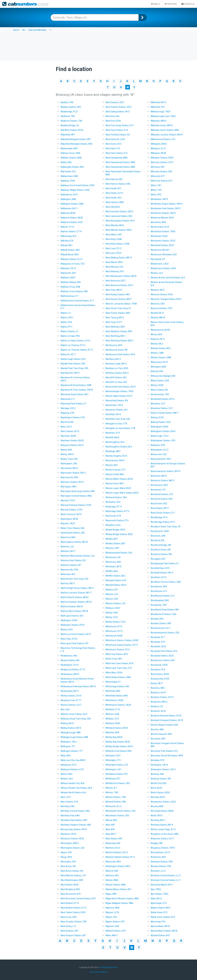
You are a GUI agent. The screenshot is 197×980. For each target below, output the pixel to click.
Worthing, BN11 (158, 820)
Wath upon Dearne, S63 (72, 616)
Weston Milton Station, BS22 (119, 479)
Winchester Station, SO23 (163, 241)
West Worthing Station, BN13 (119, 341)
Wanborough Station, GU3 (73, 359)
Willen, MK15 (112, 935)
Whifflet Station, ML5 (115, 576)
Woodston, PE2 (158, 670)
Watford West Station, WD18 (74, 611)
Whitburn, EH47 (113, 608)
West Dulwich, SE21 (115, 102)
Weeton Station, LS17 (71, 705)
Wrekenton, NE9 (158, 857)
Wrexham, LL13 (158, 871)
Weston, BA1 (112, 465)
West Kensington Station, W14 (120, 221)
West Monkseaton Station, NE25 (121, 276)
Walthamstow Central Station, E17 (77, 301)
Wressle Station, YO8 (161, 866)
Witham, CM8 (157, 353)
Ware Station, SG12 (70, 431)
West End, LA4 (112, 116)
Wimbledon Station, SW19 (163, 213)
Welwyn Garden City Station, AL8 (76, 788)
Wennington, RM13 (70, 843)
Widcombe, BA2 (113, 862)
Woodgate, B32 (158, 559)
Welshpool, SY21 (69, 765)
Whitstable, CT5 (113, 760)
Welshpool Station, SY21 (72, 769)
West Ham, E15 (113, 148)
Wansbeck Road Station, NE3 (74, 394)
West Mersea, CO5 (114, 267)
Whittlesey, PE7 (113, 779)
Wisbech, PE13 (158, 339)
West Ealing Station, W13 (117, 112)
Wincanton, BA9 (158, 222)
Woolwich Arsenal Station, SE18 (166, 716)
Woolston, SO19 (158, 693)
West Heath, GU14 (114, 193)
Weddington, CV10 (69, 665)
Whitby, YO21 (112, 617)
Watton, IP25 (67, 630)
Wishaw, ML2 (157, 344)
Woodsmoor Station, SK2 (163, 660)
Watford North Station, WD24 (74, 597)
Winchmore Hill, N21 (160, 250)
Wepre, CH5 (66, 852)
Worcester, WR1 (158, 739)
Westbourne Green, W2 (117, 350)
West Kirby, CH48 (114, 239)
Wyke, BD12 (156, 899)
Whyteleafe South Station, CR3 (120, 811)
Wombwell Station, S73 (162, 494)
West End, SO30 (113, 121)
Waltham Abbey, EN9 (71, 282)
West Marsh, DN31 (114, 262)
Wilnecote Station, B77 (161, 181)
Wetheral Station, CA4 (116, 497)
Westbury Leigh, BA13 (116, 364)
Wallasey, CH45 (68, 181)
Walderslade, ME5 (69, 148)
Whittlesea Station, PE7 (117, 774)
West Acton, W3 (68, 866)
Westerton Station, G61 (117, 410)
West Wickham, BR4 (115, 327)
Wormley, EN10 (158, 797)
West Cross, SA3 (68, 917)
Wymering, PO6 (158, 922)
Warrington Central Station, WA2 (76, 496)
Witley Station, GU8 (160, 381)
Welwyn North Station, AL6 (73, 792)
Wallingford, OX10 (69, 195)
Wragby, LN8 (156, 843)
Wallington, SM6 (68, 199)
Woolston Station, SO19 (162, 697)
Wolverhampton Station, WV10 (165, 471)
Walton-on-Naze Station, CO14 (75, 341)
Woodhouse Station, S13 (162, 596)
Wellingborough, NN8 (70, 733)
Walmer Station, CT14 (71, 231)
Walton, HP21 (67, 318)
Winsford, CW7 (158, 304)
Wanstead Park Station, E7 (73, 404)
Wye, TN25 (156, 889)
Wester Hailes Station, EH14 (119, 396)
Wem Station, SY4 (69, 802)
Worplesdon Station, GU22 (163, 802)
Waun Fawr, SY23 (69, 639)
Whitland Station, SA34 (117, 728)
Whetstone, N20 (113, 562)
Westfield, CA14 (113, 414)
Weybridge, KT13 (114, 507)
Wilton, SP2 (156, 195)
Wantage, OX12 (68, 408)
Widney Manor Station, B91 (119, 889)
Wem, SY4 (65, 797)
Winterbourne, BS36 (160, 330)
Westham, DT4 (113, 433)
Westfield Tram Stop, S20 (118, 419)
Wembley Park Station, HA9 (74, 820)
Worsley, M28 (157, 806)
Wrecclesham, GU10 (160, 852)
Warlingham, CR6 (69, 464)
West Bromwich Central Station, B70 (78, 899)
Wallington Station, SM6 (72, 204)
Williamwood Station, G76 (163, 139)
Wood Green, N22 (159, 504)
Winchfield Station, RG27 (162, 245)
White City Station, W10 (117, 654)
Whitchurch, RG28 (114, 636)
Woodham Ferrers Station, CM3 (166, 582)
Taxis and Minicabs (37, 30)
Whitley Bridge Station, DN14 (119, 746)
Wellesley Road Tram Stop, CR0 (76, 719)
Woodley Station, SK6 (161, 623)
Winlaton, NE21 (158, 290)
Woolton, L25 (157, 706)
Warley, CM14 (67, 454)
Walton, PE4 (66, 322)
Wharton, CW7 (112, 548)
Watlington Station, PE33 (72, 625)
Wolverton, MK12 (159, 476)
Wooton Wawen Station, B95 (164, 725)
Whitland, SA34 (113, 723)
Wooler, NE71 (157, 683)
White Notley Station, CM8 (118, 677)
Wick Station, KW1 (114, 839)
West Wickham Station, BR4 (119, 331)
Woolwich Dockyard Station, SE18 (167, 720)
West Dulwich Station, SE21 (119, 107)
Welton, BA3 (66, 774)
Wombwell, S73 (158, 490)
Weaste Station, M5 (70, 660)
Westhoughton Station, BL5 (119, 447)
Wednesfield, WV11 (70, 691)
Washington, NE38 (69, 519)
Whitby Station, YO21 (116, 622)
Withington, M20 (158, 367)
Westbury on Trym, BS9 (117, 368)
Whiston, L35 (112, 594)
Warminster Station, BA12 (73, 473)
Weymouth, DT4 (113, 516)
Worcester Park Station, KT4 (164, 751)
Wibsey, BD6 (111, 820)
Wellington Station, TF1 (72, 751)
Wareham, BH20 (68, 436)
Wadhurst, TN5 (68, 116)
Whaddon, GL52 (113, 525)
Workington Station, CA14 (163, 769)
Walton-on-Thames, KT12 (73, 345)
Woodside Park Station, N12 (164, 651)
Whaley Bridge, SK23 (115, 530)
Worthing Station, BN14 (162, 825)
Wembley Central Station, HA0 (75, 811)
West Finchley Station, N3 (118, 135)
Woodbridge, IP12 (159, 517)
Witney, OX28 (157, 385)
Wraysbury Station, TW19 (163, 848)
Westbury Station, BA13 (117, 373)
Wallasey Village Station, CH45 (75, 190)
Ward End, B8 (67, 422)
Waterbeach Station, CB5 (73, 533)
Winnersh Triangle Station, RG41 (166, 299)
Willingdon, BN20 (159, 144)
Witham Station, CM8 (161, 358)
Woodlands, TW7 (159, 605)
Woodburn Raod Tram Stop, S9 (165, 527)
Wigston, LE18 (112, 912)
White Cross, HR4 (114, 659)
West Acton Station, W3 (72, 871)
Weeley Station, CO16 (71, 696)
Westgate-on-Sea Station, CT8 (120, 428)
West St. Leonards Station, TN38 (121, 304)
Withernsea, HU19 (159, 362)
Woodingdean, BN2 (160, 600)
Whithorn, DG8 (112, 714)
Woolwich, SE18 (158, 711)
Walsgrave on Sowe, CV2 (72, 264)
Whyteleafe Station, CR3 (117, 816)
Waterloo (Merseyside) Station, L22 (77, 556)
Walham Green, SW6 (70, 153)
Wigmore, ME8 (112, 908)
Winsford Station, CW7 (161, 308)
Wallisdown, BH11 (69, 208)
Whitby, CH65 (112, 613)
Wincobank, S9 (158, 259)
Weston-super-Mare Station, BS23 (122, 493)
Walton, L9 (65, 313)
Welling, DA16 (67, 723)
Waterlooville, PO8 (69, 570)
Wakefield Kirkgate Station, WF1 (76, 139)
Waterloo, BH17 (68, 551)
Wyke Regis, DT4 (159, 903)
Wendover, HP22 (68, 834)
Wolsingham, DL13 (159, 450)
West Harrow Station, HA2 (118, 184)
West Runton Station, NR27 (119, 299)
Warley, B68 (66, 450)
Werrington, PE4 (68, 862)
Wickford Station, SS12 (117, 852)
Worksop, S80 (157, 774)
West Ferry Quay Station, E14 (119, 125)
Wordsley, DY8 (157, 760)
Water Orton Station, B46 (73, 528)
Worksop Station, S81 (161, 779)
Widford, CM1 (112, 871)
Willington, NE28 (158, 153)
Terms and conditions (99, 971)
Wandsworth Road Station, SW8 (76, 385)
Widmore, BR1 (112, 875)
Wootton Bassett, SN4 (161, 734)
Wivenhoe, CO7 (158, 404)
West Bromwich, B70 (70, 894)
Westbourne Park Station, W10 (120, 354)
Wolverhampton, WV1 (161, 459)
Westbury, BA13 (113, 359)
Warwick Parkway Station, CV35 (76, 505)
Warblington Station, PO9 (73, 417)
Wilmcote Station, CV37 (162, 162)
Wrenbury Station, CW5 (162, 862)
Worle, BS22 (156, 788)
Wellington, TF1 (68, 746)
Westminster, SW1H (115, 460)
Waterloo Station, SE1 (71, 565)
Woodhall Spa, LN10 (160, 568)
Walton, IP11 (66, 327)
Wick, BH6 (110, 829)
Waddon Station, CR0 (71, 107)
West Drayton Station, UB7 (73, 935)
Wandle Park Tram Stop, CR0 (74, 368)
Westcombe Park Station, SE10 (121, 387)
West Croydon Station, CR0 (73, 922)
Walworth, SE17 (68, 354)
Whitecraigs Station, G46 (117, 686)
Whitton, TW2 (112, 792)
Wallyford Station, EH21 (72, 222)
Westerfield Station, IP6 (117, 401)
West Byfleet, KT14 (70, 903)
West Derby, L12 (68, 926)
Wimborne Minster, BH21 (162, 218)
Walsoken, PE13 (68, 268)
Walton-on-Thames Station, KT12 (77, 350)
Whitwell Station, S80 (116, 802)
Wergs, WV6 (66, 857)
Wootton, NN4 (157, 729)
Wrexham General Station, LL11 (166, 880)
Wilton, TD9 (156, 190)
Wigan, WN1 (111, 894)
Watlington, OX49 (69, 620)
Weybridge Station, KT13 (117, 511)
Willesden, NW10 (158, 121)
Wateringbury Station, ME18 (74, 542)
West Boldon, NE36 (70, 885)
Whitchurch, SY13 (114, 631)
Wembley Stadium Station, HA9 (76, 825)
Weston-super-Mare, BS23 (118, 488)
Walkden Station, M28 (71, 158)
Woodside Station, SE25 (162, 656)
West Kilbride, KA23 (115, 225)
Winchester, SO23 (159, 236)
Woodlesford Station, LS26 (163, 614)
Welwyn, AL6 (67, 779)
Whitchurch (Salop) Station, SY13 (122, 645)
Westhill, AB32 (112, 437)
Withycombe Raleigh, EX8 (163, 376)
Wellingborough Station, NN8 (74, 737)
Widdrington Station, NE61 (118, 866)
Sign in (156, 4)
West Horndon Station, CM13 (119, 211)
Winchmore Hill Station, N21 (164, 255)
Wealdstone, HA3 (69, 656)
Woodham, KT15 (159, 577)
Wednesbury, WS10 (70, 674)
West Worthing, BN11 (116, 336)
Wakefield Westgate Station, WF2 (76, 144)
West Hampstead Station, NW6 (120, 162)
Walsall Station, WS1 (70, 250)
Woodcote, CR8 (158, 536)
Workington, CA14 (159, 765)
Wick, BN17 (111, 834)
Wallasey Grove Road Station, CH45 (77, 185)
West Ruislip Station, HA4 (118, 294)
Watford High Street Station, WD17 (77, 588)
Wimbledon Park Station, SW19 (166, 208)
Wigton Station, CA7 (115, 922)
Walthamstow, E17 (69, 296)
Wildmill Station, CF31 (116, 931)
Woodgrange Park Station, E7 (165, 563)
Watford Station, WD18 (72, 607)
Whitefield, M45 (113, 691)
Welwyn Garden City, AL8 (72, 783)
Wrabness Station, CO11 (162, 839)
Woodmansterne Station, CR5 (165, 633)
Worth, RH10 (157, 816)
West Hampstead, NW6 (117, 158)
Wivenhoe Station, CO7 (162, 408)
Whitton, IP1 (111, 788)
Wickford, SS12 (113, 848)
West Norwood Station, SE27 (119, 285)
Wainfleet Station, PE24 (72, 130)
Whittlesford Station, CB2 (118, 783)
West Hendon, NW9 (115, 202)
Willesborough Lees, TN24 (163, 116)
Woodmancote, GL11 (161, 628)
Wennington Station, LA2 (72, 848)
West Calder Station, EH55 (73, 912)
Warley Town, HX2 (69, 459)
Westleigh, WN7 (113, 451)
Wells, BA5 (66, 756)
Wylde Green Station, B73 (163, 917)
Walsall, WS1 (67, 245)
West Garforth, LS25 (115, 139)
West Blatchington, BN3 (72, 880)
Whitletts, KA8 (112, 733)
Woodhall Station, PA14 (162, 573)
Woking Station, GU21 (161, 422)
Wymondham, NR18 (160, 926)
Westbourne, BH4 (114, 345)
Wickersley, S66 (113, 843)
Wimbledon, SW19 (159, 199)
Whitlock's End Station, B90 (118, 751)
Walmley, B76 (67, 241)
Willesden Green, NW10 (162, 125)
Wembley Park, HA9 (70, 816)
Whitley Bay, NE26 (114, 737)
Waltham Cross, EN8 (70, 287)
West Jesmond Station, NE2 (119, 216)
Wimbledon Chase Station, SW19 (166, 204)
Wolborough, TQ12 (160, 436)
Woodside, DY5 (158, 642)
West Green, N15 (113, 144)
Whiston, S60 (112, 599)
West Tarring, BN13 (115, 318)
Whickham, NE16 (114, 567)
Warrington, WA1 (69, 487)
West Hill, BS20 (113, 207)
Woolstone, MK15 (159, 702)
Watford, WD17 (68, 583)
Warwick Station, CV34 (71, 510)
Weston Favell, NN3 (115, 474)
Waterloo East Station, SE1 (73, 560)
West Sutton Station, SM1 (118, 313)
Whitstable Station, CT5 (117, 765)
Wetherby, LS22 (113, 502)
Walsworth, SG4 (68, 273)
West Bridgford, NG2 (70, 889)
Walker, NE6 (66, 162)
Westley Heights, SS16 (116, 456)
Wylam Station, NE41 (161, 908)
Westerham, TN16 (114, 405)
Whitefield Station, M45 (117, 696)
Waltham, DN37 (68, 278)
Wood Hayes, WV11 (160, 508)
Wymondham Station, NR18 (164, 931)
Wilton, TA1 (156, 185)
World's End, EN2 (158, 783)
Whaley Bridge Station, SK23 (119, 534)
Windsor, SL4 (157, 273)
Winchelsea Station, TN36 (163, 231)
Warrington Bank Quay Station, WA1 (78, 491)
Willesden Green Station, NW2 (165, 130)
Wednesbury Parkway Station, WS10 (78, 686)
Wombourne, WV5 (159, 485)
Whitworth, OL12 (113, 806)
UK (23, 30)
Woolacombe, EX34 (160, 679)
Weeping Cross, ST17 (71, 700)
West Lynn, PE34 (113, 253)
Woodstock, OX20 (159, 665)
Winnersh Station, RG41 (162, 294)
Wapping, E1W (67, 413)
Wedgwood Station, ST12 (73, 670)
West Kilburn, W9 (113, 235)
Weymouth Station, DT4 (117, 520)
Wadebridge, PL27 (69, 112)
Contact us (188, 4)
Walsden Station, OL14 (71, 259)
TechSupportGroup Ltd (108, 966)
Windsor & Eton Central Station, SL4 (168, 278)
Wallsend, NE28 (68, 213)
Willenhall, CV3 (158, 107)
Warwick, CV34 (68, 500)
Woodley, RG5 (157, 619)
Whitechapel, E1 (113, 682)
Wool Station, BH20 (160, 674)
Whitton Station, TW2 (116, 797)
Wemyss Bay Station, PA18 (74, 829)
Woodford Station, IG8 (161, 554)
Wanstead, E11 (68, 399)
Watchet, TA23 (68, 524)
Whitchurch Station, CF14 (118, 650)
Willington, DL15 (158, 148)
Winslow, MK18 (158, 318)
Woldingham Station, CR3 (163, 441)
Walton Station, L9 (69, 331)
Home (16, 30)
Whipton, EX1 (112, 590)
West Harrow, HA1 (114, 179)
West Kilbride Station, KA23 (119, 230)
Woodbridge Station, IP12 (163, 522)
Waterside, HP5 (68, 574)
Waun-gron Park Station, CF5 (74, 643)
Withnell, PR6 (157, 371)
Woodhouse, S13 (159, 591)
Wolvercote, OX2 (159, 454)
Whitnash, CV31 (113, 756)
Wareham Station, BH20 (72, 441)
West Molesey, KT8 (115, 271)
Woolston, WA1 (158, 688)
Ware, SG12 (66, 427)
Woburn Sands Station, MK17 (165, 413)
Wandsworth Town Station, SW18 (77, 390)
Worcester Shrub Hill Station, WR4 (167, 756)
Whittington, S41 (113, 769)
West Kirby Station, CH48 (117, 244)
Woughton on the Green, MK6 (165, 834)
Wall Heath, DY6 (68, 172)
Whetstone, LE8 (113, 557)
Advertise (171, 4)
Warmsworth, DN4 (69, 477)
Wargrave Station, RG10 (72, 445)
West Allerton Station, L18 (73, 875)
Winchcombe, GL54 (160, 227)
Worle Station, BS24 (160, 792)
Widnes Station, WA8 (116, 885)
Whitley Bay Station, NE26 (118, 742)
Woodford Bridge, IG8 (161, 545)
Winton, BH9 (156, 334)
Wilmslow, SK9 (157, 167)
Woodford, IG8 (157, 540)
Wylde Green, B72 (159, 912)
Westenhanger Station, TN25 (119, 391)
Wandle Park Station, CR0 (73, 364)
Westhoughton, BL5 (115, 442)
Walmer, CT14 (67, 227)
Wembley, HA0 (67, 806)
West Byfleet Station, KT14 (73, 908)
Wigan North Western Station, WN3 (122, 899)
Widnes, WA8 (112, 880)
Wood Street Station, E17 (163, 513)
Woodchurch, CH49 (160, 531)
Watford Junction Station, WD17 (76, 593)
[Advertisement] (98, 46)
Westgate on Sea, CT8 (116, 424)
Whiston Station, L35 (115, 603)
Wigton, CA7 (111, 917)
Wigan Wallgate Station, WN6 (119, 903)
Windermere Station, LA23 (163, 268)
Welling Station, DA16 (71, 728)
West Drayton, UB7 (69, 931)
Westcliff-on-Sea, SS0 (116, 382)
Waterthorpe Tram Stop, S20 (74, 579)
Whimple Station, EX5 (116, 580)
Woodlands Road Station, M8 (164, 610)
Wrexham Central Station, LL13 (166, 875)
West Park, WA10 (114, 290)
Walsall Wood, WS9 (70, 255)
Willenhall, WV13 (158, 102)
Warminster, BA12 (69, 468)
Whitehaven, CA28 (114, 700)
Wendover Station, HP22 (72, 839)
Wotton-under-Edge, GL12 (163, 829)
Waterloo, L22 (67, 547)
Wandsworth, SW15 (70, 373)
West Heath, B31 (113, 188)
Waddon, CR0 (67, 102)
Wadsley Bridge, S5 (70, 125)
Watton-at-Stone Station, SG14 (76, 634)
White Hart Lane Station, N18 (119, 663)
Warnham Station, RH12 (72, 482)
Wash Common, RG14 (71, 514)
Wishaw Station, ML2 (161, 348)
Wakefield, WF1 (68, 135)
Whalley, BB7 (112, 539)
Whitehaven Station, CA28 (118, 705)
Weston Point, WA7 (115, 484)
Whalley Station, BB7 (115, 543)
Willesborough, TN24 (160, 112)
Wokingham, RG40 (159, 427)
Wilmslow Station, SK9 (161, 172)
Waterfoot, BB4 (68, 537)
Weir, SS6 (65, 709)
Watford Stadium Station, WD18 (76, 602)
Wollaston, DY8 (158, 445)
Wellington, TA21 (69, 742)
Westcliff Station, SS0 (116, 377)
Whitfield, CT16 (113, 709)
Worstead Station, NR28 (162, 811)
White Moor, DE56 (114, 673)
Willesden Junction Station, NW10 (167, 135)
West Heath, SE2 (113, 198)
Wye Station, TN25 (159, 894)
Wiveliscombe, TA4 (160, 394)
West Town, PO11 (114, 322)
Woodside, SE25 (158, 646)
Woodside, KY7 (158, 637)
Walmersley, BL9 (68, 236)
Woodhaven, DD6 (159, 587)
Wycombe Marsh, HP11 (162, 885)
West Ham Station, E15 (117, 153)
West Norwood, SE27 (116, 281)
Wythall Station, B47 (160, 935)
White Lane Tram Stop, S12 (119, 668)
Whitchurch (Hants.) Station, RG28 (122, 640)
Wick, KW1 (110, 825)
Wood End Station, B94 (162, 499)
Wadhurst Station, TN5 (71, 121)
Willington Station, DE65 (162, 158)
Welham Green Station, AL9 (74, 714)
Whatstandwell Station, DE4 (119, 553)
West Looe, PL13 (113, 248)
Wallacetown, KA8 (69, 176)
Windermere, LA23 (160, 264)
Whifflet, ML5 (112, 571)
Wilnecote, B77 (158, 176)
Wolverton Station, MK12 (162, 480)
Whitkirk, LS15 (112, 719)
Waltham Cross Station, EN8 (74, 291)
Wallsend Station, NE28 (72, 218)
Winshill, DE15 (157, 313)
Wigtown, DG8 (112, 926)
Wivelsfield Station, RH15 (163, 399)
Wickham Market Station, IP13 (120, 857)
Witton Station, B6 (159, 390)
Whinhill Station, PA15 (116, 585)
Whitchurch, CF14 (114, 626)
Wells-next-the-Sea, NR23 (73, 760)
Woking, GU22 (157, 417)
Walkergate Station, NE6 (72, 167)
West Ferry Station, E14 (117, 130)
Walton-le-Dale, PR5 (70, 336)
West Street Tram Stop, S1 (118, 308)
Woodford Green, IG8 (161, 550)
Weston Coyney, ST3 (115, 470)
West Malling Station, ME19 (119, 258)
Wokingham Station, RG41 (163, 431)
